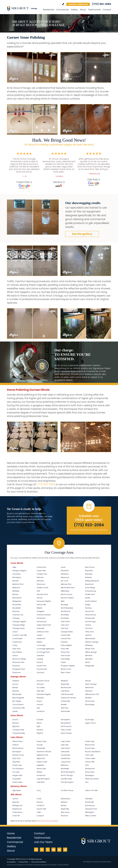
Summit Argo (90, 622)
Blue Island (17, 598)
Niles (63, 601)
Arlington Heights (19, 571)
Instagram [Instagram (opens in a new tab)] (36, 850)
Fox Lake (16, 772)
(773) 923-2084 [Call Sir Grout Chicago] (102, 4)
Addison (16, 681)
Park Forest (65, 655)
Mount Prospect (67, 598)
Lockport (40, 816)
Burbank (16, 611)
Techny (88, 625)
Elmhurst (40, 684)
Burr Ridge (17, 701)
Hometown (41, 618)
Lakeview (40, 655)
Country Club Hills (20, 635)
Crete (15, 645)
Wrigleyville (90, 666)
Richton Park (66, 669)
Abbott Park (17, 741)
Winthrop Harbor (92, 779)
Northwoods (66, 688)
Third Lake (89, 755)
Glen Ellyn (41, 691)
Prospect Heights (68, 666)
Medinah (64, 681)
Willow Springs (91, 652)
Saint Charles (66, 733)
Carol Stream (18, 704)
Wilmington (90, 812)
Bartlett (16, 581)
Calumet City (18, 615)
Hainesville (41, 748)
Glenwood (41, 584)
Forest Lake (17, 765)
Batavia (16, 691)
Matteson (65, 574)
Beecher (16, 802)
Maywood (65, 577)
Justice (40, 635)
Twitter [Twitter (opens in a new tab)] (48, 850)
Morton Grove (67, 594)
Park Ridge (65, 659)
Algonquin (17, 790)
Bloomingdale (18, 698)
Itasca (39, 701)
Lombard (41, 711)
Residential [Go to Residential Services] (49, 10)
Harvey (40, 598)
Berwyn (15, 594)
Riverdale (89, 571)
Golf (38, 591)
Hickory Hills (41, 605)
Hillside (39, 608)
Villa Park (65, 708)
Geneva (40, 730)
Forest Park (41, 567)
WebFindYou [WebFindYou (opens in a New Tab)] (107, 862)
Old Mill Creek (66, 779)
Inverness (41, 628)
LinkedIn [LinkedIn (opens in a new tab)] (59, 850)
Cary (39, 790)
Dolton (15, 655)
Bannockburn (18, 748)
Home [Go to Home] (11, 833)
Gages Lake (17, 775)
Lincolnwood (42, 669)
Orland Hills (65, 635)
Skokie (88, 598)
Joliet (39, 812)
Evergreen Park (19, 669)
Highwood (41, 758)
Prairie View (90, 741)
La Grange (41, 645)
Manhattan (65, 799)
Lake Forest (65, 741)
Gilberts (40, 733)
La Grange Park (43, 652)
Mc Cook (64, 581)
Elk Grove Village (19, 659)
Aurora (15, 684)
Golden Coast (42, 588)
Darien (15, 711)
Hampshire (65, 720)
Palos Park (65, 652)
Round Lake (90, 748)
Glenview (40, 581)
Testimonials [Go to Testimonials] (94, 10)
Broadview (17, 605)
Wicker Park (90, 649)
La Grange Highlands (45, 649)
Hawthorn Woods (44, 752)
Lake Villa (65, 745)
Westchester (90, 638)
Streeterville (90, 618)
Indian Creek (42, 762)
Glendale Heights (44, 694)
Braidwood (17, 809)
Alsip (14, 567)
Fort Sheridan (18, 769)
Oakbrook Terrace (68, 698)
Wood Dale (90, 701)
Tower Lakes (90, 758)
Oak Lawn (65, 625)
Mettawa (65, 765)
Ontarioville (65, 701)
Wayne (88, 681)
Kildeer (39, 642)
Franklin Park (42, 574)
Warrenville (65, 711)
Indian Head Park (44, 625)
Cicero (15, 632)
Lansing (40, 659)
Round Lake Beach (93, 752)
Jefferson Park (43, 632)
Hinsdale (40, 698)
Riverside (89, 574)
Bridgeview (17, 601)
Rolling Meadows (92, 581)
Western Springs (92, 642)
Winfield (88, 698)
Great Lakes (17, 782)
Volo (87, 765)
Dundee (40, 720)
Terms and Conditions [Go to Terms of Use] (39, 862)
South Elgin (90, 720)
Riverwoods (90, 745)
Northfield (65, 615)
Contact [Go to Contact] (107, 10)
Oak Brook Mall (67, 694)
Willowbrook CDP (92, 694)
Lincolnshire (65, 755)
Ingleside (40, 765)
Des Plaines (17, 652)
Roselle (64, 704)
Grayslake (17, 779)
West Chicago (91, 684)
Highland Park (42, 755)
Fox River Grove (67, 790)
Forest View (41, 571)
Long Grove (66, 762)
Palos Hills (65, 649)
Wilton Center (91, 816)
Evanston (16, 666)
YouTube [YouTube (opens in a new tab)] (54, 850)
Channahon (17, 812)
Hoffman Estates (44, 615)
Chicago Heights (19, 622)
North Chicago (67, 775)
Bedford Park (18, 584)
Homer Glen (42, 809)
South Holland (91, 601)
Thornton (89, 628)
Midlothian (65, 591)
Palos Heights (66, 645)
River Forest (66, 672)
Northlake (65, 618)
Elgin (39, 726)
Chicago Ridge (19, 625)
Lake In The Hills (91, 790)
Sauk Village (90, 588)
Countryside (17, 638)
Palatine (64, 642)
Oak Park (65, 628)
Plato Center (66, 730)
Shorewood (90, 805)
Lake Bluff (41, 782)
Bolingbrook (17, 805)
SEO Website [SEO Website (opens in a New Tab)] (88, 862)
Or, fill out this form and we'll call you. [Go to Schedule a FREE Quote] (89, 530)
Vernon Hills (90, 762)
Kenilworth (41, 638)
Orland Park (66, 638)
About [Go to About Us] (83, 10)
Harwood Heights (44, 601)
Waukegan (90, 775)
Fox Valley (41, 688)
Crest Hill (16, 816)
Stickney (88, 608)
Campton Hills (18, 730)
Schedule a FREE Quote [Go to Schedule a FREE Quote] (78, 4)
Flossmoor (17, 672)
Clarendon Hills (19, 708)
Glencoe (40, 577)
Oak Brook (65, 691)
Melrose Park (66, 584)
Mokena (64, 802)
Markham (65, 571)
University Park (91, 809)
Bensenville (17, 694)
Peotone (64, 816)
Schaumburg (91, 591)
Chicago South (19, 628)
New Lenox (65, 812)
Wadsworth (90, 769)
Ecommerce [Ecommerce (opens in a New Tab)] (96, 862)
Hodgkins (40, 611)
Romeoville (90, 802)
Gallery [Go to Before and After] (74, 10)
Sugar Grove (90, 723)
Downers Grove (43, 681)
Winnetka (89, 659)
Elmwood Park (18, 662)
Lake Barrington (43, 779)
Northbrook (66, 611)
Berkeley (16, 591)
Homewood (42, 622)
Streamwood (91, 615)
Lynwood (40, 672)
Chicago (16, 618)
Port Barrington (67, 782)
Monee (64, 805)
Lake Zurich (65, 748)
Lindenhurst (66, 758)
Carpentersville (19, 733)
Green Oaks (41, 741)
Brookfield (17, 608)
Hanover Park (42, 594)
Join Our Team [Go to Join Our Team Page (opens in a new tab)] (43, 842)
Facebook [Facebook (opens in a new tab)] (42, 850)
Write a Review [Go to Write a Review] (63, 4)
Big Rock (16, 726)
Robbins (88, 577)
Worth (88, 662)
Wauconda (90, 772)
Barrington (17, 577)
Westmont (89, 688)
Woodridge (90, 704)
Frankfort (40, 805)
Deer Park (16, 649)
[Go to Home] (24, 8)
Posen (63, 662)
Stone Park (90, 611)
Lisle (38, 708)
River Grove (90, 567)
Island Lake (41, 769)
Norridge (64, 605)
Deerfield (16, 762)
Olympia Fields (67, 632)
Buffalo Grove (18, 755)
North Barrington (68, 772)
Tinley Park (89, 632)
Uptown (88, 635)
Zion (87, 782)
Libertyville (65, 752)
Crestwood (17, 642)
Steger (88, 605)
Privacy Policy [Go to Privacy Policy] (23, 862)
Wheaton (89, 691)
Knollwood (41, 775)
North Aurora (66, 726)
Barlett (15, 688)
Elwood (40, 802)
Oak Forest (65, 622)
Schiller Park (90, 594)
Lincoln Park (42, 666)
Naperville (65, 684)
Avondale (16, 574)
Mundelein (65, 769)
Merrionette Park (68, 588)
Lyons (63, 567)
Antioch (16, 745)
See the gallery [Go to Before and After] (82, 234)
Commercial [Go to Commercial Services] (62, 10)
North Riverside (67, 608)
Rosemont (89, 584)
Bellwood (16, 588)
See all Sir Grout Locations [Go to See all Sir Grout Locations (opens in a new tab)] (48, 821)
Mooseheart (66, 723)
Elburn (39, 723)
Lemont (40, 662)
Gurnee (40, 745)
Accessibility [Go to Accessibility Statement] (11, 862)
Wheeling (89, 645)
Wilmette (89, 655)
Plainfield (89, 799)
